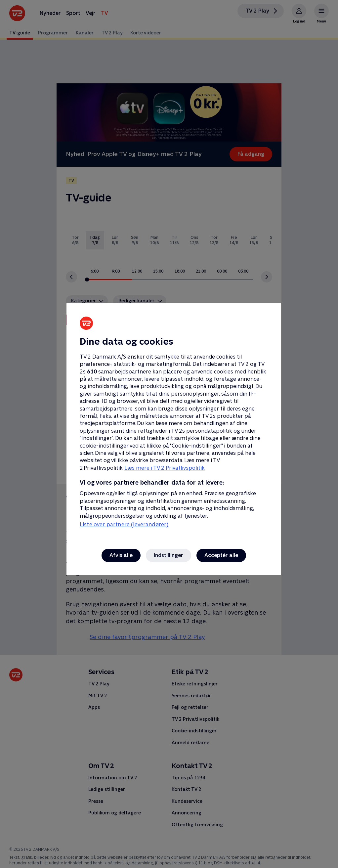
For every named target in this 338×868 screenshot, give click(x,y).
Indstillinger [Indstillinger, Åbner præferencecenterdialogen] (169, 555)
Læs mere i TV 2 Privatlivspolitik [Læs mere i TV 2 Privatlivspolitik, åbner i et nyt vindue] (165, 468)
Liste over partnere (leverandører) (124, 524)
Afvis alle (121, 555)
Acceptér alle (221, 555)
